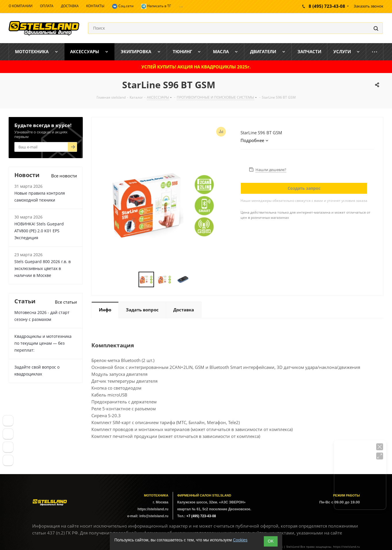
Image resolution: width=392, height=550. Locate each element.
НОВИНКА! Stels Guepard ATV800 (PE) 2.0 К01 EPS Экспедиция (39, 231)
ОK (271, 541)
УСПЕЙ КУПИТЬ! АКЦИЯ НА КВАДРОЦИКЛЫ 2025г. (196, 67)
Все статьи (66, 302)
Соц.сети (123, 6)
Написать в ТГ (156, 6)
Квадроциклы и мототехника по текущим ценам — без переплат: (43, 343)
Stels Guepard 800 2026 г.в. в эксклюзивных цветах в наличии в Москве (43, 268)
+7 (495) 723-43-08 (201, 516)
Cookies (240, 540)
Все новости (64, 176)
